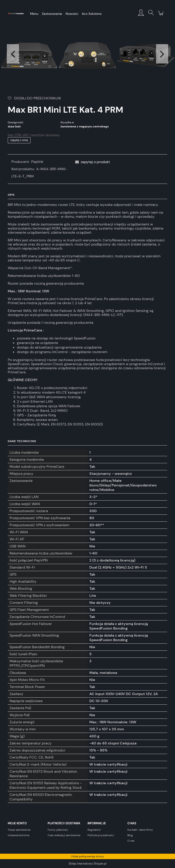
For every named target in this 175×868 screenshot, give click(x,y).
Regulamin (94, 830)
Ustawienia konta (18, 835)
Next (162, 54)
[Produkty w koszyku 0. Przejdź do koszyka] (161, 15)
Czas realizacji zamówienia (64, 835)
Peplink (37, 162)
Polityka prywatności (101, 835)
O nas (131, 841)
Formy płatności (58, 830)
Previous (13, 54)
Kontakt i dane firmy (140, 830)
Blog (130, 835)
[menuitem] (34, 14)
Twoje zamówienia (19, 830)
